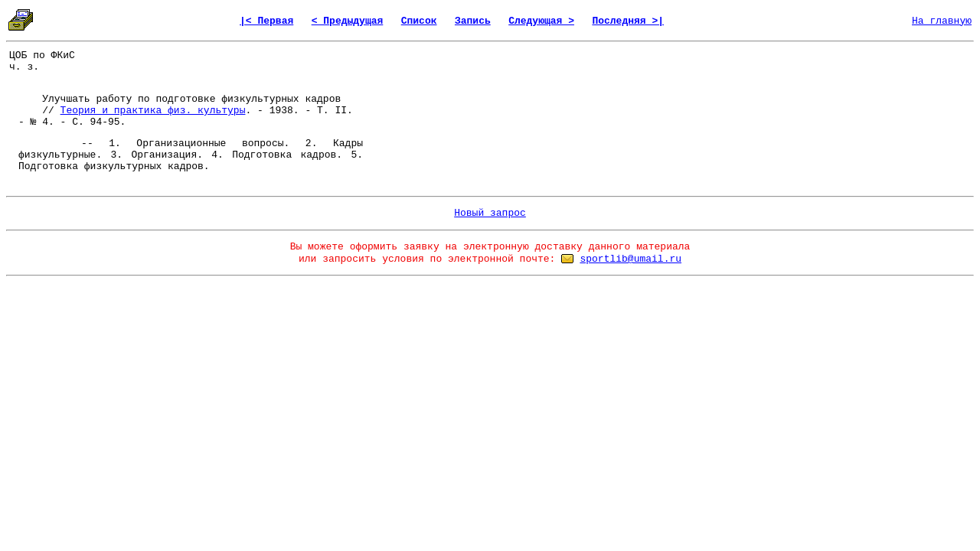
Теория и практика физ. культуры (153, 111)
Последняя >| (628, 21)
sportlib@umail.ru (630, 259)
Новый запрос (490, 213)
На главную (942, 21)
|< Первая (266, 21)
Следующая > (541, 21)
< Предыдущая (348, 21)
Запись (473, 21)
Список (419, 21)
